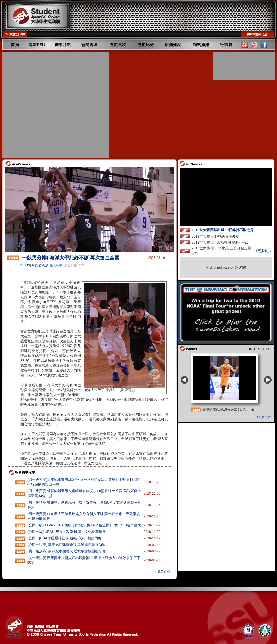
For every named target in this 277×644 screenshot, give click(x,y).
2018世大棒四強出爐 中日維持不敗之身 (227, 230)
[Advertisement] (53, 105)
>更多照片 (264, 417)
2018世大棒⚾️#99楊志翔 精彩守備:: (225, 242)
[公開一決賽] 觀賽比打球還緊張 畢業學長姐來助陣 (67, 545)
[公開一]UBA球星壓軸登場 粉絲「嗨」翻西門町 (64, 538)
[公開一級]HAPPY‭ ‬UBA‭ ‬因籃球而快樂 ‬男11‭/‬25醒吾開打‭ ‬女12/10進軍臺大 (84, 525)
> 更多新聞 (162, 571)
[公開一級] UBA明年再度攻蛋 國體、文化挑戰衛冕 (67, 532)
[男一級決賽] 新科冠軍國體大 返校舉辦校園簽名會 (67, 551)
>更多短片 (263, 251)
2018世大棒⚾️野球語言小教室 (220, 236)
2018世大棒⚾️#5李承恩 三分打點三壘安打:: (221, 251)
